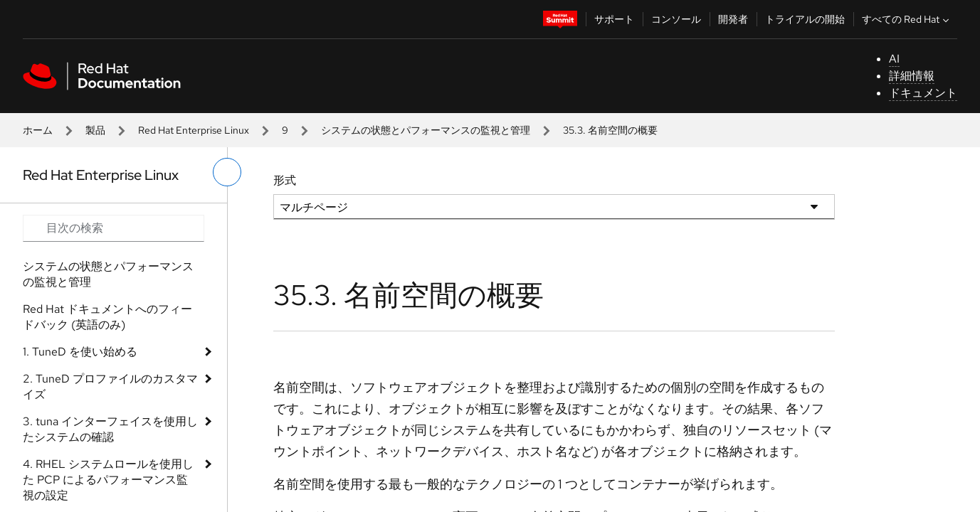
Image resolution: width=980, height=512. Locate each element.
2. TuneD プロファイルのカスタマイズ (110, 386)
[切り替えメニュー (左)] (227, 172)
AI (894, 59)
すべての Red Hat (907, 19)
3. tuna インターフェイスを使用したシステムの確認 (110, 429)
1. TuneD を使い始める (80, 352)
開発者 (733, 19)
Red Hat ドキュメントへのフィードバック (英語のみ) (107, 317)
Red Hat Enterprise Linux (194, 130)
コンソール (676, 19)
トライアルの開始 (805, 19)
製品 (95, 130)
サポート (614, 19)
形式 (285, 180)
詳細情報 (912, 76)
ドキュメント (923, 93)
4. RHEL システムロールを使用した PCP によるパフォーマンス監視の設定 (108, 480)
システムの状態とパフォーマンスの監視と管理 (426, 130)
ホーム (38, 130)
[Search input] (114, 228)
